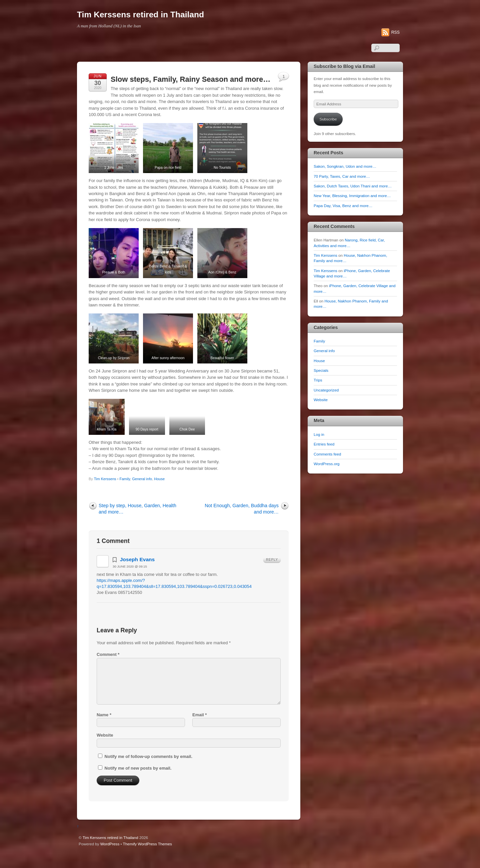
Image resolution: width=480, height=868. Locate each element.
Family (125, 493)
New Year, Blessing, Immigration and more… (352, 196)
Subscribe (328, 119)
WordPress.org (327, 464)
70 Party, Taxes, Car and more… (342, 176)
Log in (319, 434)
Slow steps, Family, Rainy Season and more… (190, 79)
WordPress (110, 858)
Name (104, 729)
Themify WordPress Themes (147, 858)
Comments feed (327, 454)
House (159, 493)
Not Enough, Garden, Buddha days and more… (242, 523)
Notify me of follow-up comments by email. (148, 771)
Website (105, 749)
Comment (108, 668)
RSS (395, 32)
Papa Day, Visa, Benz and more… (343, 206)
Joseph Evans (137, 573)
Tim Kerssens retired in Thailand (110, 851)
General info (142, 493)
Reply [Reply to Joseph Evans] (272, 574)
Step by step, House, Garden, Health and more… (137, 523)
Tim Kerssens (105, 493)
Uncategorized (326, 390)
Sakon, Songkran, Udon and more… (345, 166)
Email (199, 729)
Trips (318, 380)
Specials (321, 370)
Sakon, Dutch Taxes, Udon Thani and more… (353, 186)
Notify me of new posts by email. (138, 782)
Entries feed (324, 444)
